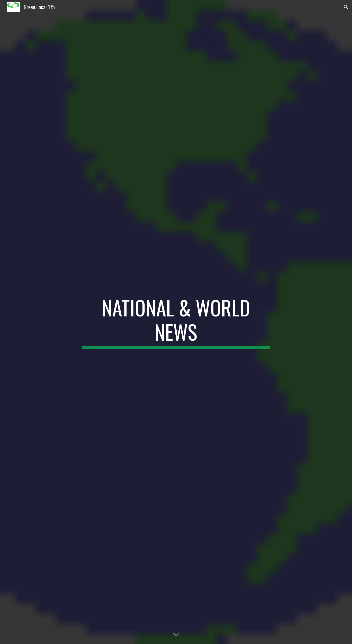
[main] (176, 322)
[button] (346, 7)
